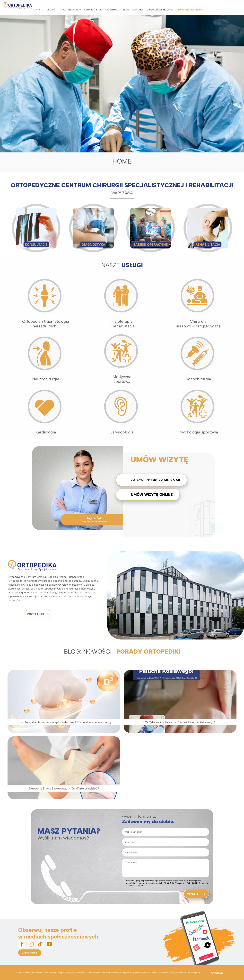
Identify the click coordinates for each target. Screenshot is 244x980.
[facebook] (22, 886)
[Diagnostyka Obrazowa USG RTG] (93, 205)
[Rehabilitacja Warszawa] (208, 205)
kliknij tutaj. (196, 973)
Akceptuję (217, 973)
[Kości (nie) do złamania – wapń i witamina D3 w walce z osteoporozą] (64, 701)
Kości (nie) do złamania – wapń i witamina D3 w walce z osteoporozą (64, 722)
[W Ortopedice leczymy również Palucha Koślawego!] (141, 701)
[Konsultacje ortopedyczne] (36, 205)
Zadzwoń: (155, 480)
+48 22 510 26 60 (33, 923)
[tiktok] (40, 886)
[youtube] (49, 886)
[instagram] (31, 886)
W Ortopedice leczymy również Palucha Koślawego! (141, 722)
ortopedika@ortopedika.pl (32, 935)
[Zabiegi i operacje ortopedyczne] (151, 205)
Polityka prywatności (226, 946)
